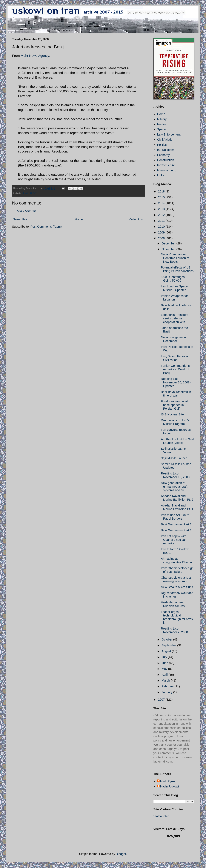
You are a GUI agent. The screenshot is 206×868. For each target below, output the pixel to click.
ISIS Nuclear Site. (173, 414)
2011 (162, 221)
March (166, 680)
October (167, 639)
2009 (162, 232)
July (165, 657)
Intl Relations (166, 150)
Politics (162, 145)
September (169, 645)
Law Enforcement (169, 134)
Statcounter (161, 816)
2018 (162, 191)
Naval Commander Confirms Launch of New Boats (175, 258)
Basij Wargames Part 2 (176, 524)
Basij (26, 194)
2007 (162, 700)
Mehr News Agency (35, 56)
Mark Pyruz (168, 781)
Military (162, 119)
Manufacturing (167, 170)
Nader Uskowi (169, 786)
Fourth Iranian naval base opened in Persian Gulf (174, 405)
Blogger (121, 854)
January (167, 692)
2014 (162, 203)
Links (161, 175)
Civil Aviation (166, 140)
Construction (166, 160)
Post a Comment (27, 211)
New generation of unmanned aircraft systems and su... (174, 487)
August (167, 651)
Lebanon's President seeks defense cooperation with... (175, 318)
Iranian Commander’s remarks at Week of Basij (175, 369)
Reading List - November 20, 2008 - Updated (176, 382)
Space (161, 129)
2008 (162, 238)
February (168, 686)
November (169, 249)
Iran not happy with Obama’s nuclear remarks (174, 540)
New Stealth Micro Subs (177, 587)
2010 (162, 227)
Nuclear (162, 124)
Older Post (137, 219)
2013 (162, 209)
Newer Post (21, 219)
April (165, 675)
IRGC (33, 194)
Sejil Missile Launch (174, 458)
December (169, 243)
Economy (163, 155)
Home (79, 219)
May (165, 669)
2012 (162, 215)
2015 (162, 197)
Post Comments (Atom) (46, 227)
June (165, 663)
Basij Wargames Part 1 (176, 530)
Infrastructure (166, 165)
